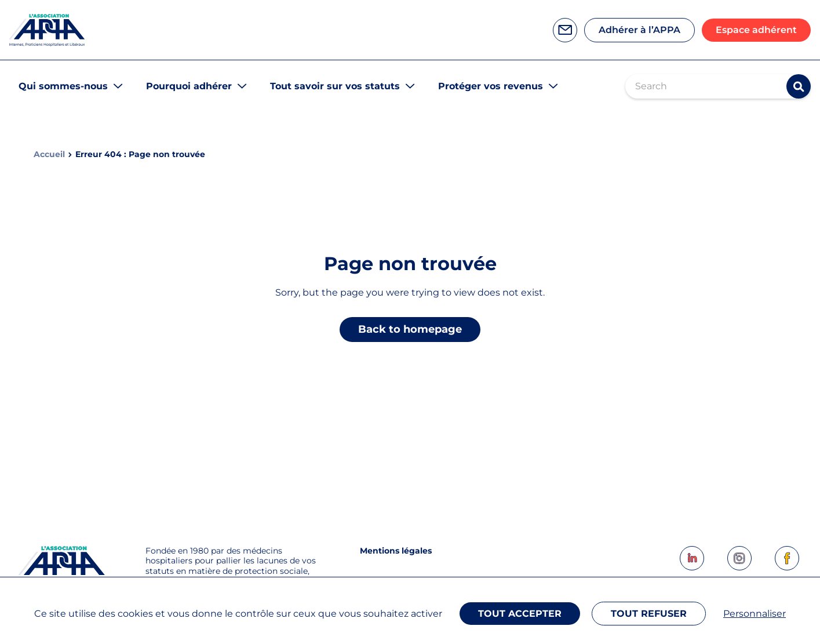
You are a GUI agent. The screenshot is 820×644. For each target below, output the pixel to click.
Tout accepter (520, 614)
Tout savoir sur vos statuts (335, 86)
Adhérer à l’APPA (639, 30)
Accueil (49, 154)
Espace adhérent (756, 30)
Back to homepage (410, 329)
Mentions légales (396, 551)
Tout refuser (649, 614)
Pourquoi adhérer (189, 86)
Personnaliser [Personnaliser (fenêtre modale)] (755, 614)
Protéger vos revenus (491, 86)
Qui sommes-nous (63, 86)
